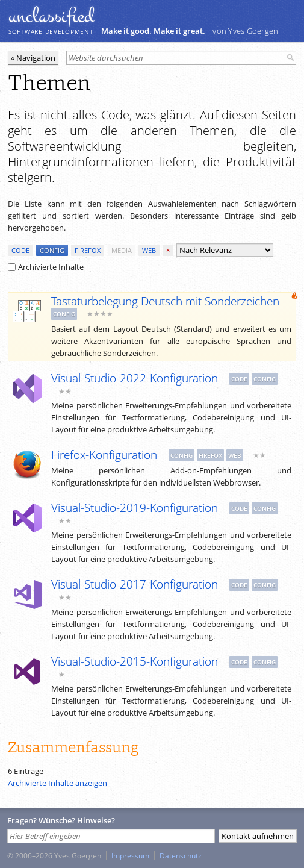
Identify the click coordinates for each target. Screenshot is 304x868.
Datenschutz (181, 855)
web (149, 250)
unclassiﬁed (51, 16)
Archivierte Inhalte (46, 267)
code (20, 250)
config (52, 250)
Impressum (130, 855)
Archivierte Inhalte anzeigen (57, 783)
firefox (88, 250)
